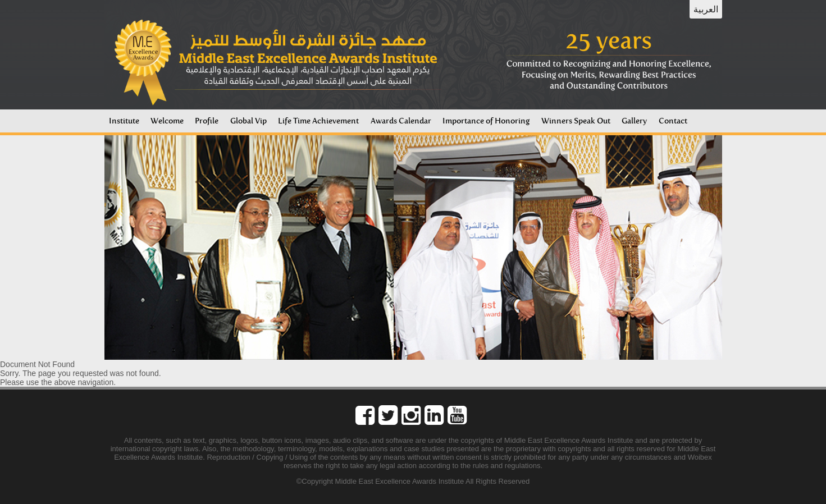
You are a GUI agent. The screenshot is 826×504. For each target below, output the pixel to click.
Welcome (167, 121)
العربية (706, 9)
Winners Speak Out (576, 121)
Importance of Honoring (486, 121)
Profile (207, 121)
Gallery (634, 121)
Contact (673, 121)
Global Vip (248, 121)
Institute (124, 121)
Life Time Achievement (318, 121)
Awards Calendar (401, 121)
